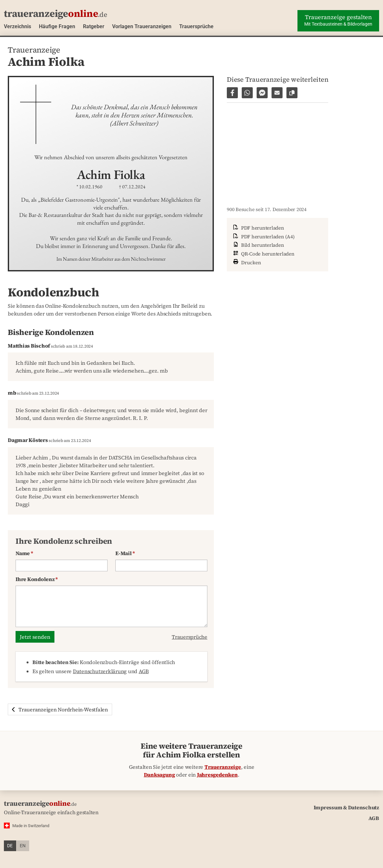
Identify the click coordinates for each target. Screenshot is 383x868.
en (23, 846)
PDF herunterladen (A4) (263, 237)
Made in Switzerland (31, 826)
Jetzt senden (35, 637)
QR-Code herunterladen (263, 254)
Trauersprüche (196, 26)
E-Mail (125, 553)
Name (24, 553)
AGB (144, 671)
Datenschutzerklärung (100, 671)
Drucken (247, 262)
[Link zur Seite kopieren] (292, 93)
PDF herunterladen (258, 228)
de (10, 846)
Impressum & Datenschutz (346, 807)
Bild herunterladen (258, 245)
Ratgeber (94, 26)
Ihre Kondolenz (37, 579)
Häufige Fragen (57, 26)
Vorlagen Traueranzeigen (142, 26)
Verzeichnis (17, 26)
